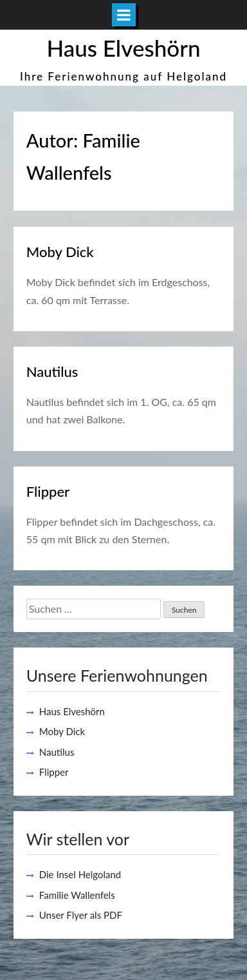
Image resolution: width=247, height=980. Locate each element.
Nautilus (52, 371)
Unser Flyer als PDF (81, 915)
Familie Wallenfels (77, 895)
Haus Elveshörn (123, 48)
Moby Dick (60, 252)
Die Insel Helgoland (80, 874)
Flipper (48, 491)
